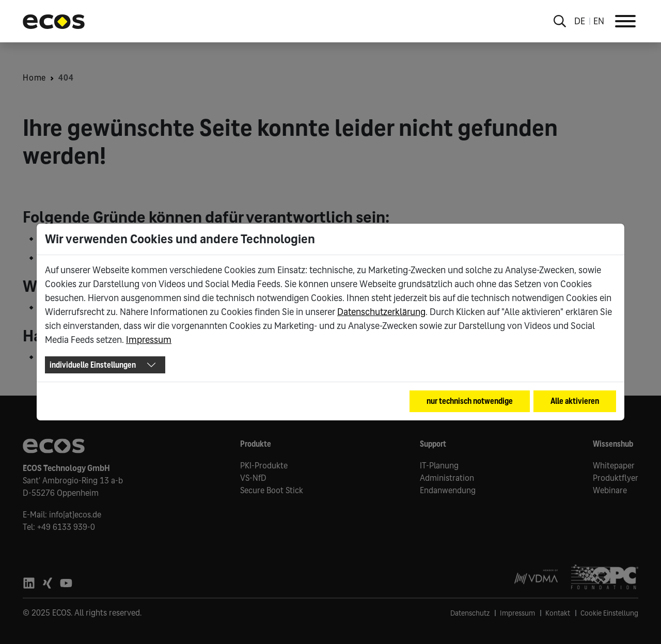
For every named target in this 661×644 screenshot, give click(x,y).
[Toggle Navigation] (625, 21)
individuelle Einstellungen (93, 365)
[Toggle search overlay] (560, 21)
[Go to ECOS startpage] (54, 21)
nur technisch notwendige (470, 401)
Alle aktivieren (575, 401)
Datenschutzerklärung (381, 312)
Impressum (149, 340)
